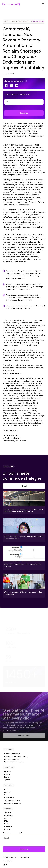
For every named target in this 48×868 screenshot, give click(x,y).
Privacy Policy (8, 861)
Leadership (8, 824)
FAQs (6, 821)
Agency (7, 780)
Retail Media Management (14, 762)
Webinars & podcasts (12, 800)
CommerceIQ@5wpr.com (14, 441)
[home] (11, 4)
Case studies (9, 798)
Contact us (8, 827)
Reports (7, 792)
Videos (7, 795)
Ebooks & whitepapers (13, 803)
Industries (8, 774)
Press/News (8, 815)
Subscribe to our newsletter (13, 833)
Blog (6, 789)
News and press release (21, 21)
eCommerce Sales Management (16, 756)
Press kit (7, 829)
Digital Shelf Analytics (12, 759)
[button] (43, 4)
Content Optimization (12, 754)
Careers (7, 818)
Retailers (7, 777)
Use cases (8, 771)
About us (8, 813)
